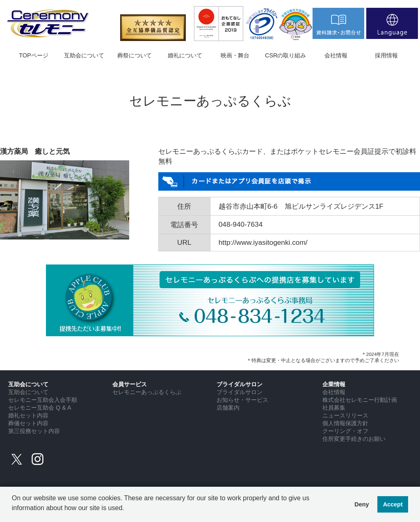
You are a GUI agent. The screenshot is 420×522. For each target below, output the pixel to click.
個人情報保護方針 (345, 423)
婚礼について (185, 55)
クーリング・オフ (345, 431)
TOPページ (33, 55)
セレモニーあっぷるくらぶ (147, 392)
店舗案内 (228, 408)
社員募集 (334, 408)
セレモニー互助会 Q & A (40, 408)
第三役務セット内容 (34, 431)
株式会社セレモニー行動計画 (360, 400)
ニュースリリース (345, 415)
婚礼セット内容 (28, 415)
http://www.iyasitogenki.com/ (263, 242)
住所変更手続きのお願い (354, 439)
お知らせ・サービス (242, 400)
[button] (13, 514)
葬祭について (135, 55)
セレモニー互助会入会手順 (43, 400)
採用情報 (386, 55)
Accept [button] (393, 504)
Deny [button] (362, 504)
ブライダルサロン (240, 392)
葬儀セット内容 (28, 423)
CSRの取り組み (285, 55)
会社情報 (336, 55)
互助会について (84, 55)
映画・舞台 (235, 55)
